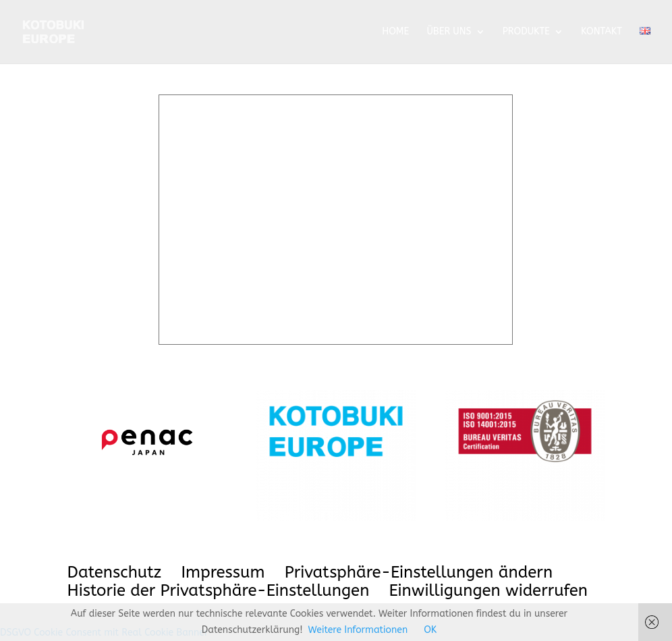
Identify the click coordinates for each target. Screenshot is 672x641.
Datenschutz (115, 572)
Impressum (223, 572)
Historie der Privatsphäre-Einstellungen (219, 590)
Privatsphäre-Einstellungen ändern (419, 572)
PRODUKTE (526, 32)
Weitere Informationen (358, 630)
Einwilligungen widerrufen (488, 590)
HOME (395, 32)
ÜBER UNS (449, 32)
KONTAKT (601, 32)
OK (430, 630)
